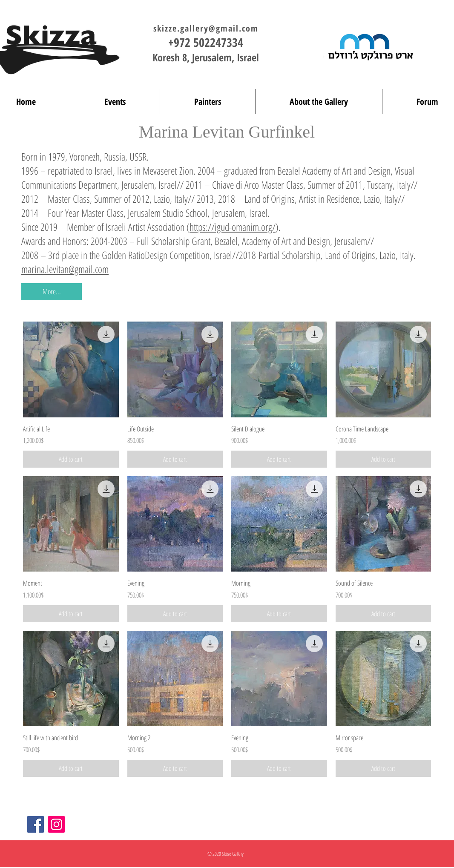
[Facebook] (36, 824)
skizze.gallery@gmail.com (206, 28)
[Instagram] (56, 824)
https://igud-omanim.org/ (233, 227)
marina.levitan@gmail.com (65, 269)
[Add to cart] (71, 459)
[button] (52, 292)
